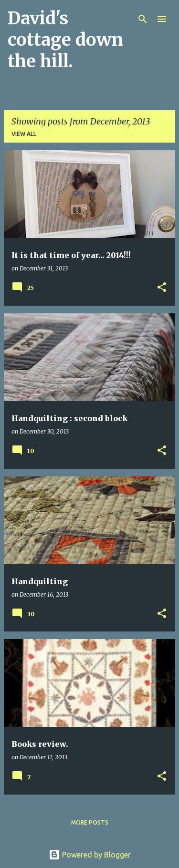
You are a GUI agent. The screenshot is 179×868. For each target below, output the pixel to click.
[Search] (143, 19)
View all (24, 134)
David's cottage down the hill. (65, 40)
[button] (162, 288)
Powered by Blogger (90, 855)
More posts (90, 822)
